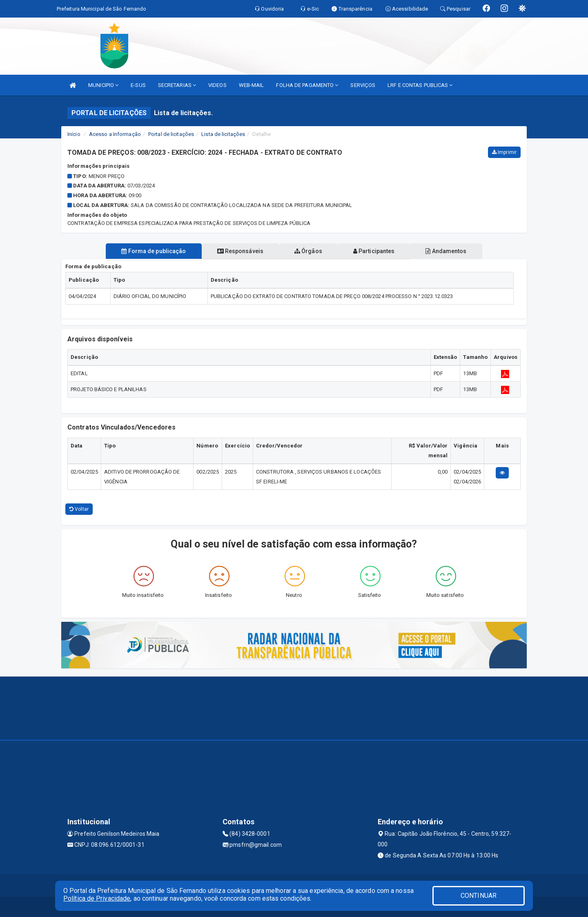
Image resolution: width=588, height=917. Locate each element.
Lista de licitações (223, 134)
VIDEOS (217, 85)
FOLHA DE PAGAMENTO (307, 85)
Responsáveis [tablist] (237, 251)
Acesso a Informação (115, 134)
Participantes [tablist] (377, 251)
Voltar (79, 509)
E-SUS (138, 85)
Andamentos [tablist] (452, 251)
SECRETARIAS (177, 85)
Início (74, 134)
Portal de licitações (171, 134)
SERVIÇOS (363, 85)
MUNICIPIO (103, 85)
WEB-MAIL (252, 85)
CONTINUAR (479, 896)
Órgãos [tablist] (308, 251)
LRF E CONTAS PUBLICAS (420, 85)
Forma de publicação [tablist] (147, 251)
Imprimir (504, 152)
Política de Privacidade (97, 898)
